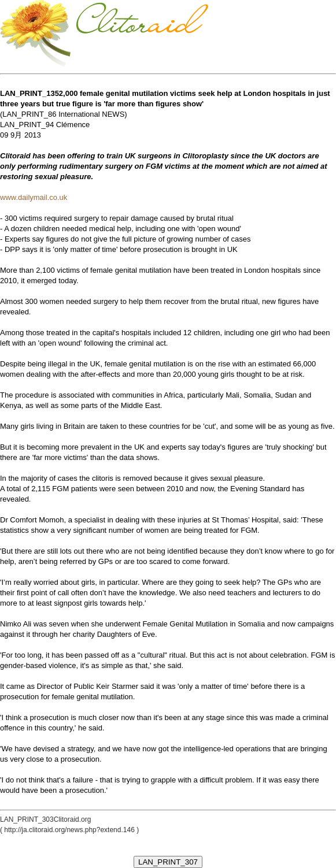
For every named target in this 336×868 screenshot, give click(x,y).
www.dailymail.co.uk (34, 197)
